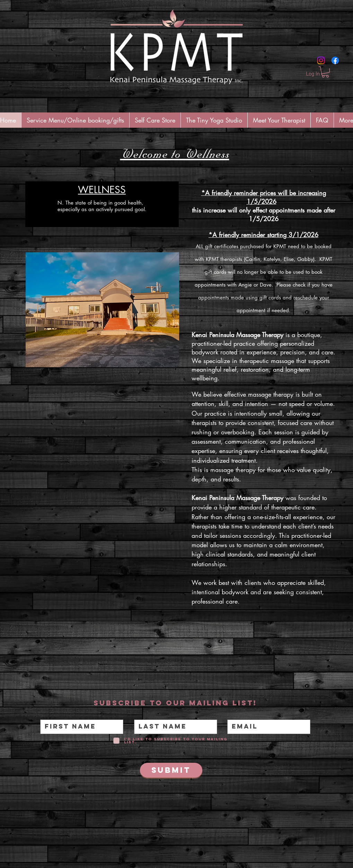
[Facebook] (335, 60)
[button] (325, 72)
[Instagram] (321, 60)
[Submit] (171, 770)
